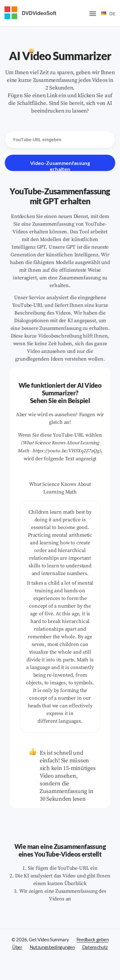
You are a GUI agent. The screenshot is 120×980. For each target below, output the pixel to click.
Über (17, 947)
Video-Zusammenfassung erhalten (60, 165)
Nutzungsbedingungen (52, 947)
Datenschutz (95, 947)
